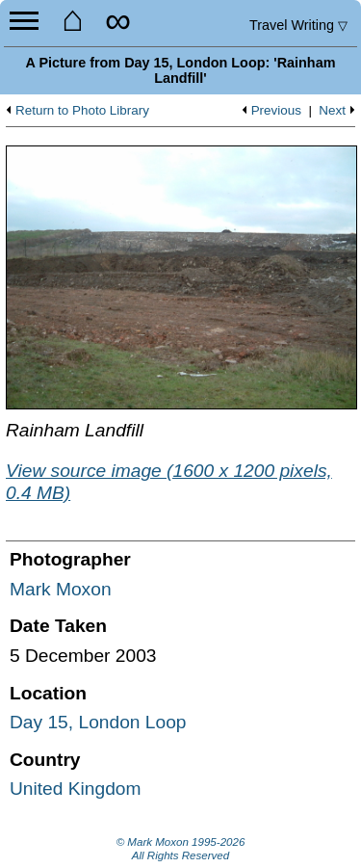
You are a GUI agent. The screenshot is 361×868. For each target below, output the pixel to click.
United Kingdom (76, 789)
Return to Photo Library (82, 111)
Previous (276, 111)
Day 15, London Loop (98, 722)
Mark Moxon (61, 589)
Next (332, 111)
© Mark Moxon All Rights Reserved (181, 849)
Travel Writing (298, 25)
